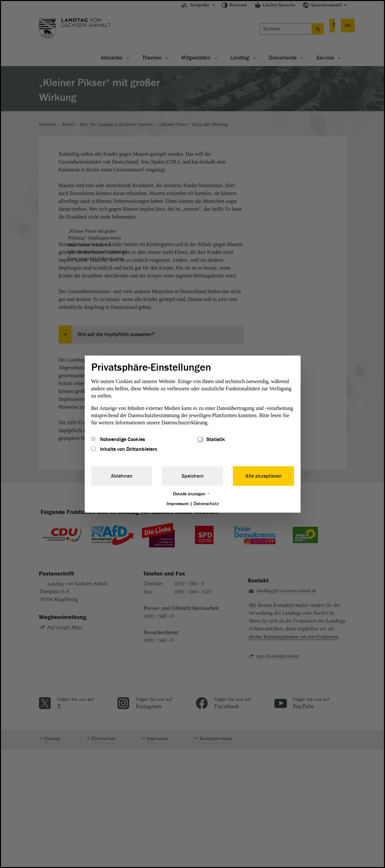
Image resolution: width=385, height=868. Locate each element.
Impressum (178, 504)
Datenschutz (206, 504)
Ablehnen (122, 476)
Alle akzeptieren (263, 476)
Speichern (193, 476)
